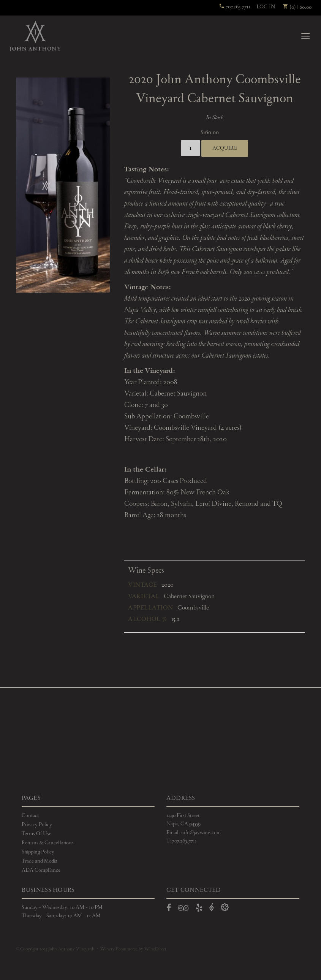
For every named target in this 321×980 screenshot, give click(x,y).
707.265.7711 (235, 7)
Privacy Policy (37, 825)
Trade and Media (40, 861)
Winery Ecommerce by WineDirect (133, 949)
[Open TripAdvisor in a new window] (183, 909)
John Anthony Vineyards (35, 36)
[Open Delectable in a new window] (225, 908)
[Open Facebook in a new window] (169, 909)
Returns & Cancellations (48, 843)
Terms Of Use (36, 834)
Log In (266, 7)
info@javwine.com (201, 833)
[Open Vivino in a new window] (212, 908)
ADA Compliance (41, 870)
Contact (30, 815)
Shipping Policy (38, 852)
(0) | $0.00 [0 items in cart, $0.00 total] (297, 7)
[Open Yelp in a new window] (199, 909)
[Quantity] (191, 148)
